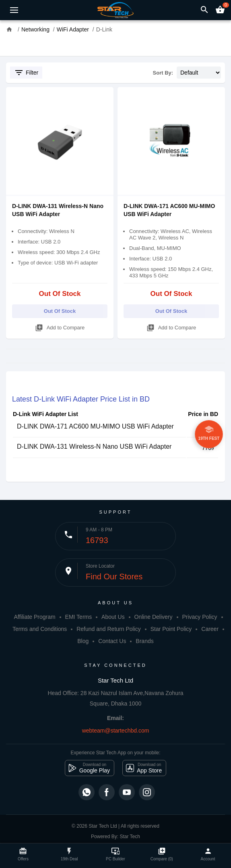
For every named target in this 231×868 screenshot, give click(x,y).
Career (210, 629)
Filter (26, 73)
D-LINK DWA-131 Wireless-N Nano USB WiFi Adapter (94, 446)
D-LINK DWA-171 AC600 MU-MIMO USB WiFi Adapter (95, 426)
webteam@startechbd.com (116, 731)
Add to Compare (60, 326)
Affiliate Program (34, 617)
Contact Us (112, 641)
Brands (144, 641)
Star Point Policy (171, 629)
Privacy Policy (199, 617)
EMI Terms (79, 617)
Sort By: (163, 73)
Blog (83, 641)
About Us (113, 617)
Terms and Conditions (40, 629)
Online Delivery (154, 617)
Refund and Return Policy (109, 629)
